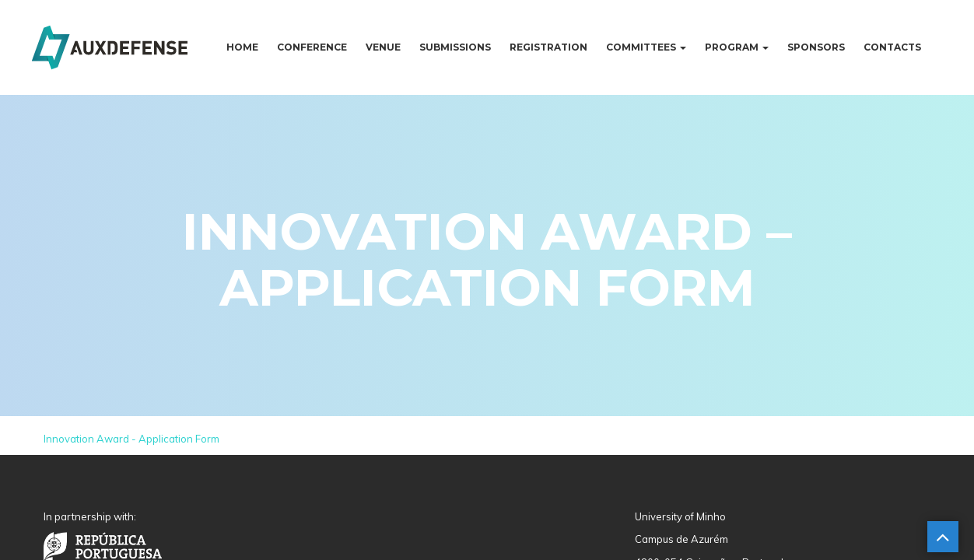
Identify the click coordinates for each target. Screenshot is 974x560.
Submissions (455, 47)
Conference (312, 47)
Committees (646, 47)
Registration (548, 47)
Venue (383, 47)
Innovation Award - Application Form (131, 439)
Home (242, 47)
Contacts (892, 47)
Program (737, 47)
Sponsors (816, 47)
